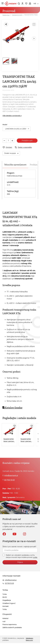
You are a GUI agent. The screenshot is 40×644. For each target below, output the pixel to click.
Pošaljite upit (27, 141)
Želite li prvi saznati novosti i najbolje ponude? (19, 547)
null (4, 621)
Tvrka (5, 594)
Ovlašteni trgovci (9, 603)
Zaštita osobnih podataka (12, 628)
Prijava (20, 562)
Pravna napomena (9, 624)
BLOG (5, 597)
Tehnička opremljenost (15, 165)
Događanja (7, 600)
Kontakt (6, 606)
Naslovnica (6, 15)
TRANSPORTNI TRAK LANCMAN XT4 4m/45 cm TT (9, 442)
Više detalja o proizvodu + (12, 116)
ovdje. (35, 557)
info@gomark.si (11, 475)
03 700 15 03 (9, 480)
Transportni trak (17, 15)
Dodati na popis (12, 153)
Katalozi (5, 618)
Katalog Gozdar (12, 408)
